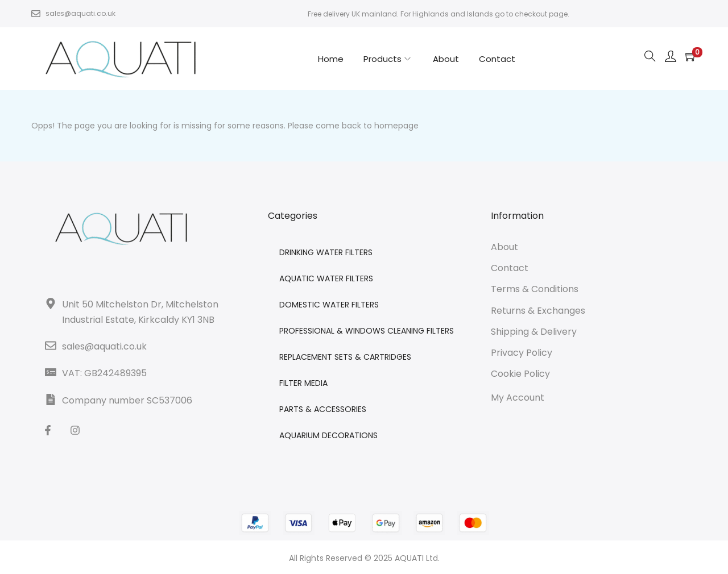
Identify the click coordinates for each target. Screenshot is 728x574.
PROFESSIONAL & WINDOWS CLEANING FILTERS (367, 331)
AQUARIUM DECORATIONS (328, 435)
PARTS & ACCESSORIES (323, 409)
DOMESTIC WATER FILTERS (329, 305)
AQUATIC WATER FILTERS (326, 278)
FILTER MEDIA (303, 383)
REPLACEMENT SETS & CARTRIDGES (345, 357)
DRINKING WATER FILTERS (326, 252)
